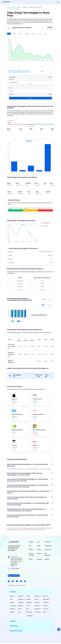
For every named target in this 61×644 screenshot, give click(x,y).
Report (31, 559)
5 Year (45, 34)
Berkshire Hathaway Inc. (22, 606)
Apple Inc (12, 596)
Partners (31, 550)
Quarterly (44, 299)
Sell (42, 71)
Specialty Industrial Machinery (35, 7)
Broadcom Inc (22, 599)
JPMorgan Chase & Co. (13, 609)
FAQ (30, 546)
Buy (19, 71)
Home (8, 7)
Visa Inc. (28, 606)
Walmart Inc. (38, 606)
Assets (39, 546)
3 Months (27, 34)
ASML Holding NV (46, 599)
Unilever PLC (38, 609)
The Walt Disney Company (45, 606)
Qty (10, 88)
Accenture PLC (45, 609)
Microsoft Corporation (21, 596)
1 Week (14, 34)
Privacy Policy (48, 546)
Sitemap (47, 559)
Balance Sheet (43, 305)
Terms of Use (48, 550)
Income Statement (50, 305)
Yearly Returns (29, 141)
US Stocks (13, 7)
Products (39, 553)
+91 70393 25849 (15, 569)
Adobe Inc (37, 602)
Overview (19, 7)
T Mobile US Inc (46, 602)
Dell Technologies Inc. (21, 612)
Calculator (40, 559)
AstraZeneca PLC (21, 602)
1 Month (20, 34)
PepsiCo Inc (29, 602)
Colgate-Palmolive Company (12, 612)
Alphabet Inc (38, 596)
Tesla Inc (29, 599)
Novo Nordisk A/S (38, 612)
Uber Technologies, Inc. (30, 609)
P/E (34, 141)
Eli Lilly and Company (29, 612)
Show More (30, 616)
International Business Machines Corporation (13, 606)
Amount (11, 79)
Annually (50, 299)
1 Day (9, 34)
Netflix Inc (12, 602)
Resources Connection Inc (11, 354)
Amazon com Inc (46, 596)
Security (39, 550)
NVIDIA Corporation (29, 596)
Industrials (25, 7)
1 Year (40, 34)
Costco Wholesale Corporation (38, 599)
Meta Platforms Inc (13, 599)
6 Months (34, 34)
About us (31, 542)
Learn (38, 542)
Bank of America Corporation (21, 609)
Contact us (47, 542)
